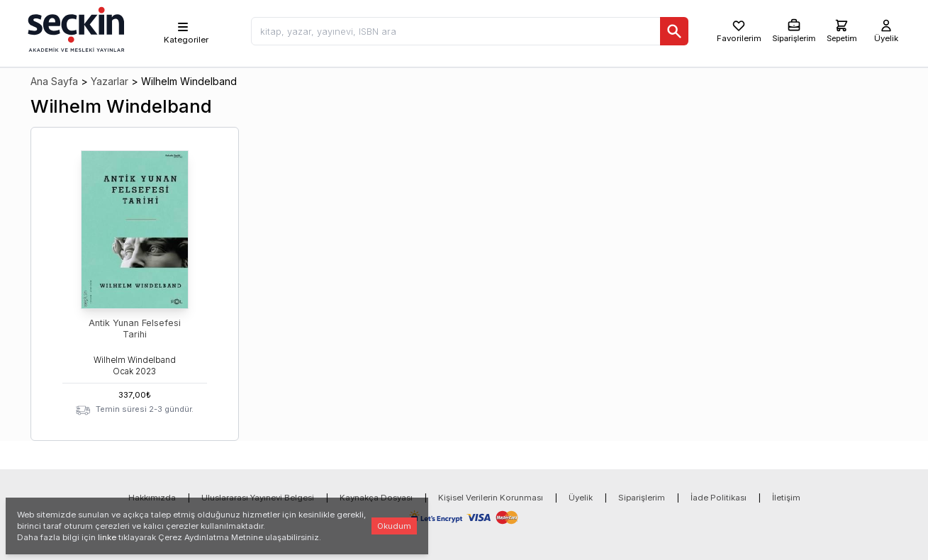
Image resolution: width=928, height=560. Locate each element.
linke (107, 537)
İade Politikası (719, 498)
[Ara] (674, 31)
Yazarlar (110, 81)
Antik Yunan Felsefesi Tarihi (135, 329)
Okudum (394, 526)
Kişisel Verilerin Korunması (491, 498)
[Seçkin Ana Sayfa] (74, 28)
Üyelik (581, 498)
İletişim (786, 498)
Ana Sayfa (54, 81)
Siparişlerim (642, 498)
